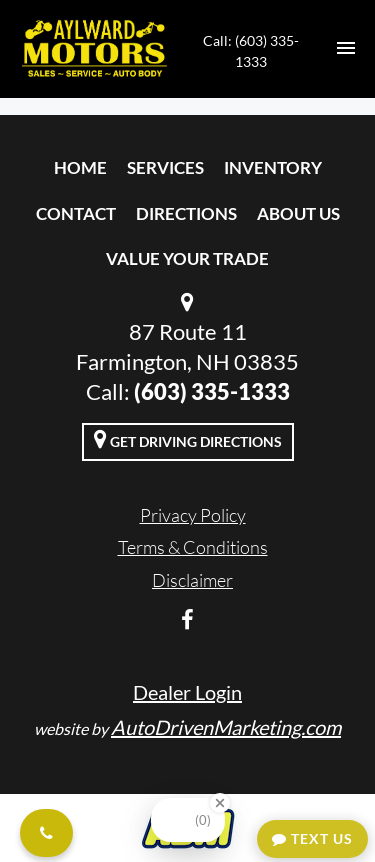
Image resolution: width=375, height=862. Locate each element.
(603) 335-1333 (212, 391)
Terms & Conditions (193, 547)
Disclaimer (192, 580)
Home (80, 167)
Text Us (312, 838)
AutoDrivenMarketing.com (226, 727)
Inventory (273, 167)
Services (165, 167)
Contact (76, 213)
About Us (298, 213)
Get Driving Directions (188, 439)
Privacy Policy (193, 515)
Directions (186, 213)
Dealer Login (187, 692)
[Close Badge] (220, 803)
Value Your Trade (187, 258)
